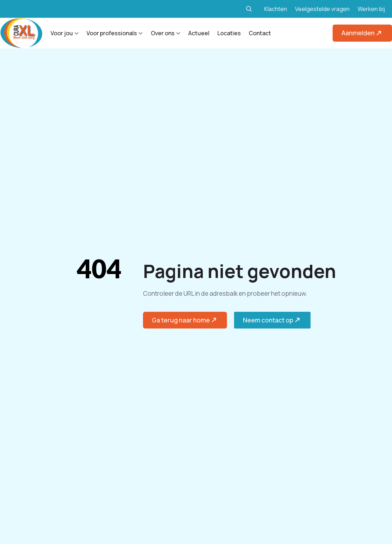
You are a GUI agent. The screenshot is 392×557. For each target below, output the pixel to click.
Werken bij (371, 9)
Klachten (276, 9)
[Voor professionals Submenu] (140, 33)
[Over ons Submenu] (178, 33)
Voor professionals (112, 33)
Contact (260, 33)
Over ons (163, 33)
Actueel (199, 33)
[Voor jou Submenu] (76, 33)
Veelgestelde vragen (322, 9)
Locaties (229, 33)
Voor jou (62, 33)
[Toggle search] (249, 9)
